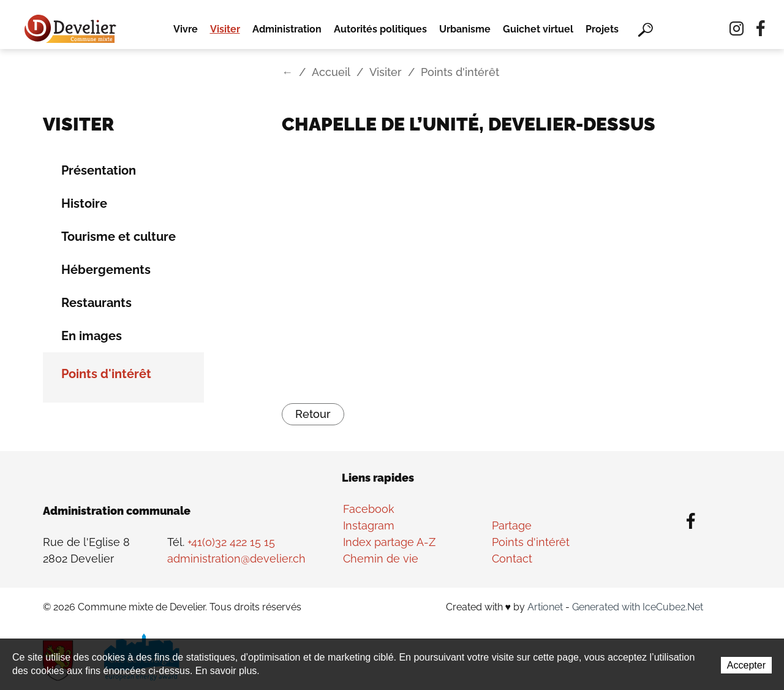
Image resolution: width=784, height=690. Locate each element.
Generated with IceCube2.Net (638, 607)
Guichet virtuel (538, 29)
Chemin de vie (381, 559)
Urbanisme (465, 29)
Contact (512, 559)
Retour (313, 414)
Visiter (225, 29)
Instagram (369, 525)
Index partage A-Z (389, 542)
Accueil (331, 72)
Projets (602, 29)
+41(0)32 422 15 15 (231, 542)
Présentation (99, 170)
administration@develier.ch (236, 559)
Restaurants (96, 303)
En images (92, 336)
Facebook (369, 509)
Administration (287, 29)
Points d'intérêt (106, 374)
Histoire (84, 203)
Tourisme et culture (119, 237)
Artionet (545, 607)
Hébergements (106, 270)
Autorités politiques (380, 29)
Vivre (186, 29)
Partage (512, 525)
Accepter (746, 665)
